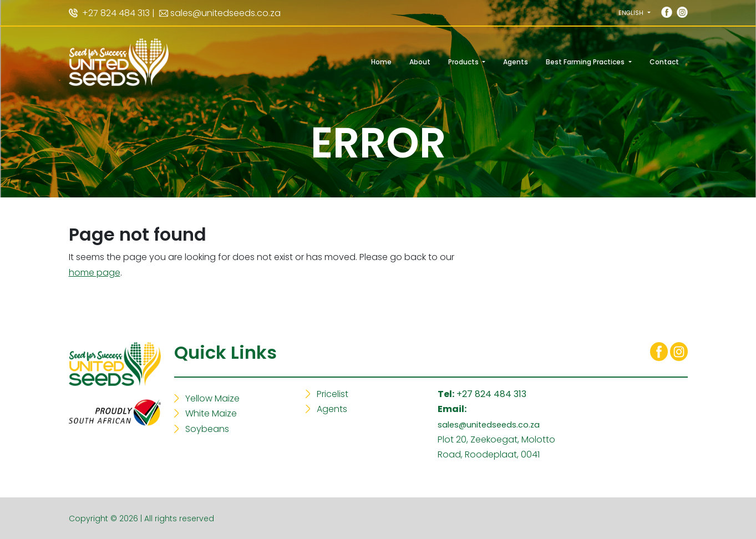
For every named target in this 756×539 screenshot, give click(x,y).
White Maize (211, 413)
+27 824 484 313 (491, 394)
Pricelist (333, 394)
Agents (332, 409)
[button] (634, 13)
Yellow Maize (212, 398)
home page (95, 273)
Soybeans (207, 429)
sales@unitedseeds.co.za (225, 13)
